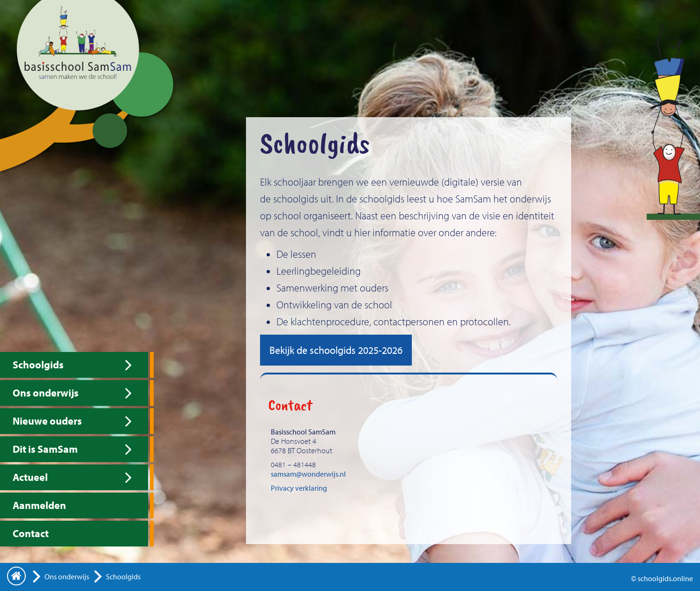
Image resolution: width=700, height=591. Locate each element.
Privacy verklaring (299, 488)
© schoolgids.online (662, 578)
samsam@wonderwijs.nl (308, 474)
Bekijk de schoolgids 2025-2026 (336, 350)
